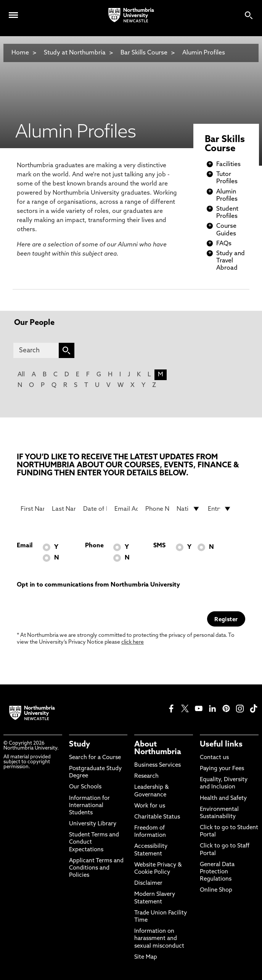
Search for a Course (95, 758)
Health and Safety (223, 799)
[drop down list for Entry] (220, 509)
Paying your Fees (222, 769)
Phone (94, 546)
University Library (93, 824)
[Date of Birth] (95, 509)
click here (133, 642)
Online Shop (216, 890)
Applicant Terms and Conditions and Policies (96, 868)
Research (146, 776)
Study (80, 745)
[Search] (36, 350)
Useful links (221, 745)
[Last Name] (64, 509)
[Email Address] (126, 509)
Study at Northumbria (75, 53)
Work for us (150, 806)
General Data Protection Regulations (217, 872)
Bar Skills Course (144, 53)
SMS (159, 546)
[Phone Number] (157, 509)
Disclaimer (148, 883)
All (21, 375)
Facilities (228, 165)
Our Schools (85, 787)
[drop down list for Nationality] (188, 509)
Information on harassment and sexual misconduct (159, 939)
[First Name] (32, 509)
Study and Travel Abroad (231, 261)
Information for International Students (89, 806)
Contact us (214, 758)
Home (20, 53)
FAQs (224, 244)
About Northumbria (158, 748)
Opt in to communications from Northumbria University (98, 585)
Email (25, 546)
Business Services (158, 765)
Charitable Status (157, 817)
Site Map (146, 957)
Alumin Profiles (204, 53)
